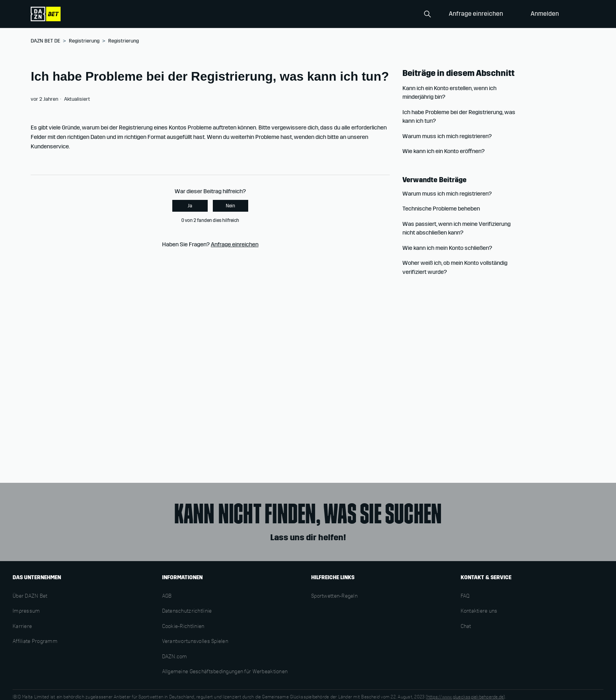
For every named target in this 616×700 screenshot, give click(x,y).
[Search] (395, 14)
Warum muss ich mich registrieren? (447, 136)
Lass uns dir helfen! (308, 537)
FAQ (465, 597)
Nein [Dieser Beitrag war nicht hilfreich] (231, 206)
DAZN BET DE (45, 41)
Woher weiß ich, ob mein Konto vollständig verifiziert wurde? (455, 267)
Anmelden (545, 14)
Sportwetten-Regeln (334, 597)
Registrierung (84, 41)
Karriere (22, 627)
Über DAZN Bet (30, 597)
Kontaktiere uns (479, 611)
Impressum (26, 611)
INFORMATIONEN (182, 577)
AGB (167, 597)
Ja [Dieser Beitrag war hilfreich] (190, 206)
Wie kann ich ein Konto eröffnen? (444, 151)
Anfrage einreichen (476, 14)
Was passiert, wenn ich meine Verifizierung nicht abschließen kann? (456, 228)
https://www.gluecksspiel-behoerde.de (466, 697)
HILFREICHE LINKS (333, 577)
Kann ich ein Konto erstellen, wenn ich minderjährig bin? (449, 93)
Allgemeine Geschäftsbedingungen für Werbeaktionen (225, 672)
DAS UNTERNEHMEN (37, 577)
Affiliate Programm (35, 642)
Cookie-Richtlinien (183, 627)
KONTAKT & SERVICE (486, 577)
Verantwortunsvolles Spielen (195, 642)
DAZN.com (175, 657)
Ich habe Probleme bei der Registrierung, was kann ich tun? (459, 117)
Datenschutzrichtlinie (187, 611)
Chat (466, 627)
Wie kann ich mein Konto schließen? (447, 248)
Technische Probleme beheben (441, 209)
